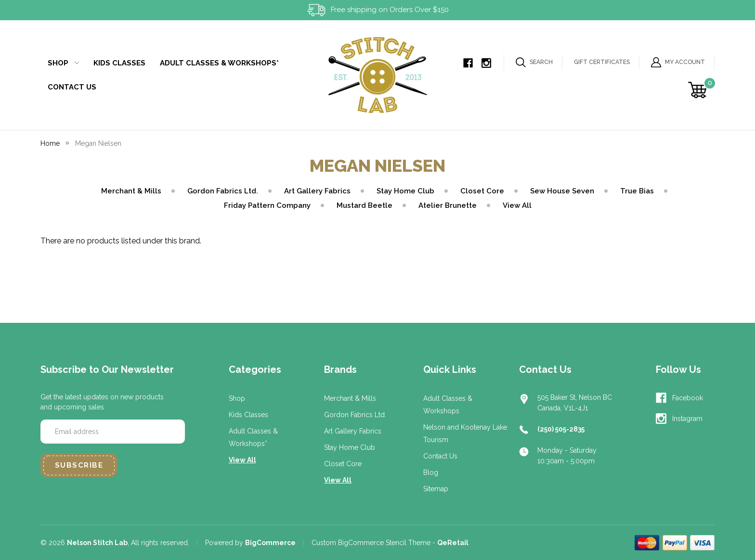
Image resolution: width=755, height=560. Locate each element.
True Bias (637, 191)
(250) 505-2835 (561, 429)
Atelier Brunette (448, 205)
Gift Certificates (602, 62)
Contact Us (72, 87)
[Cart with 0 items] (699, 90)
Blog (431, 472)
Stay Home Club (405, 191)
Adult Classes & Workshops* (219, 63)
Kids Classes (119, 63)
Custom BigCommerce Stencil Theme (371, 543)
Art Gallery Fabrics (317, 191)
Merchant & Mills (131, 191)
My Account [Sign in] (678, 62)
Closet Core (482, 191)
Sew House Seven (562, 191)
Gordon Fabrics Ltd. (223, 191)
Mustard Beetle (364, 205)
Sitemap (436, 489)
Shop (63, 63)
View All (517, 205)
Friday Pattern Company (267, 205)
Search (534, 62)
